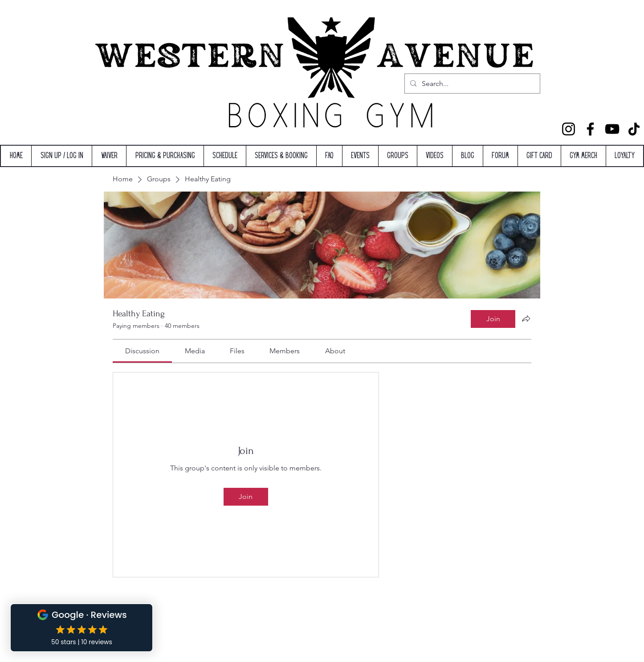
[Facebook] (590, 129)
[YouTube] (612, 129)
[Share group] (526, 319)
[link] (142, 351)
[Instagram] (569, 129)
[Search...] (471, 84)
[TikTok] (634, 129)
